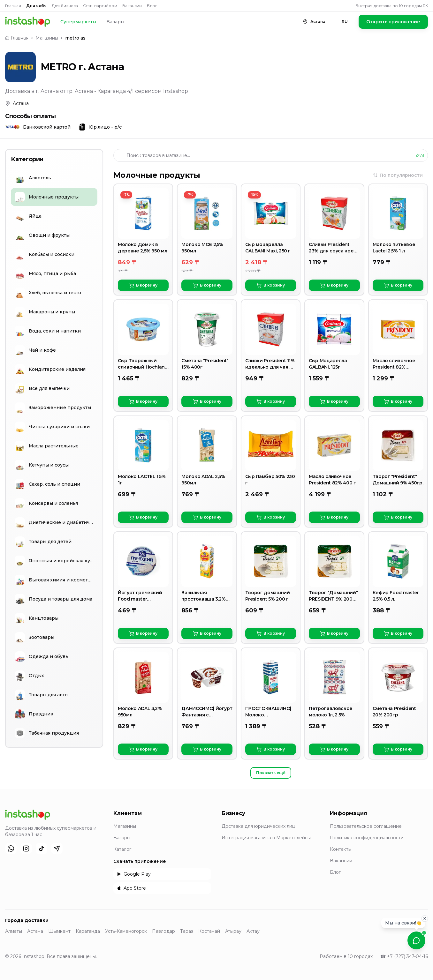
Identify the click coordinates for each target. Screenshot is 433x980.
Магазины (47, 38)
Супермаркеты (78, 22)
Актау (253, 931)
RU (345, 22)
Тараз (187, 931)
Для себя (36, 6)
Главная (13, 6)
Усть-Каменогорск (126, 931)
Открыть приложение (393, 22)
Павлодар (163, 931)
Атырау (233, 931)
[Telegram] (57, 849)
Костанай (209, 931)
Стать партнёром (100, 6)
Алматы (14, 931)
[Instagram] (26, 849)
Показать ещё (271, 773)
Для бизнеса (65, 6)
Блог (152, 6)
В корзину (143, 285)
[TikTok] (42, 849)
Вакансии (132, 6)
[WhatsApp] (11, 849)
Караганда (88, 931)
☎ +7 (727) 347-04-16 (404, 956)
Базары (115, 22)
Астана (35, 931)
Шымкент (59, 931)
